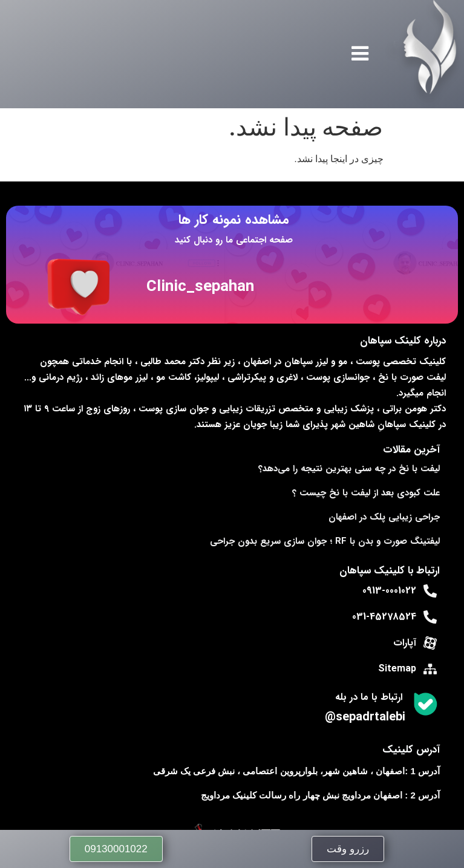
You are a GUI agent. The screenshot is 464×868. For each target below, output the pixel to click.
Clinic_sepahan (200, 287)
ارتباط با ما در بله (369, 697)
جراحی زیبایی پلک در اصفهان (384, 517)
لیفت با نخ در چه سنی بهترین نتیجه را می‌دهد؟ (349, 469)
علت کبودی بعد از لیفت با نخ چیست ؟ (366, 493)
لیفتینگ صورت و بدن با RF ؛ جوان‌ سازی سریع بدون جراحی (325, 541)
